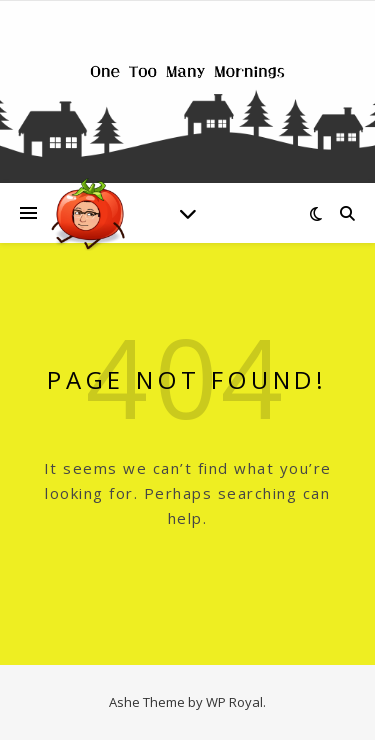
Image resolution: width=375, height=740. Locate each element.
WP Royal (234, 702)
